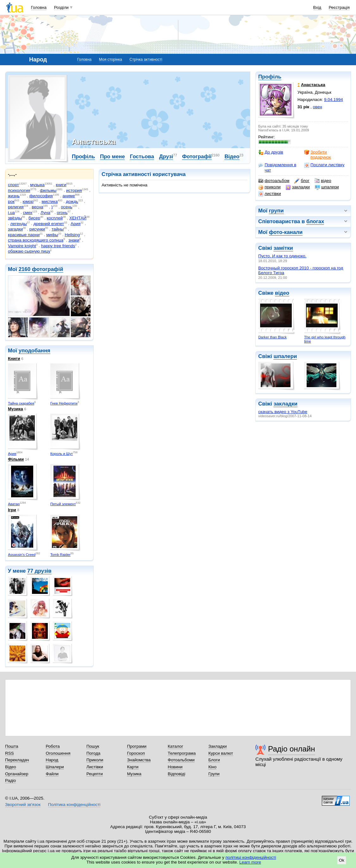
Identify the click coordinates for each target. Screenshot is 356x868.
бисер (34, 218)
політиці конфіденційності (251, 857)
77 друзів (39, 571)
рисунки (37, 229)
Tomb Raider (60, 555)
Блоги (214, 760)
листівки (270, 194)
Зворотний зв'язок (23, 805)
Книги (14, 359)
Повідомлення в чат (277, 167)
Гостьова (142, 157)
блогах (315, 221)
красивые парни (24, 235)
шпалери (327, 187)
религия (16, 207)
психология (19, 190)
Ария (75, 224)
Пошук (93, 746)
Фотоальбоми (181, 760)
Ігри (12, 510)
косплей (55, 218)
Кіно (212, 767)
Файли (52, 774)
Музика (16, 409)
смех (28, 213)
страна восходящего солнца (36, 240)
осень (66, 207)
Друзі (166, 157)
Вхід (317, 7)
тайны (58, 229)
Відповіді (177, 774)
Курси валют (221, 753)
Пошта (12, 746)
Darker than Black (272, 337)
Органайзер (17, 774)
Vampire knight (22, 246)
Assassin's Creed (22, 555)
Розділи (61, 7)
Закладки (217, 746)
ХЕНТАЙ (78, 218)
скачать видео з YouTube (283, 412)
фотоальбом (274, 181)
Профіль (270, 77)
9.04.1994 (334, 100)
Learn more (250, 862)
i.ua (11, 213)
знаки (74, 240)
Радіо (10, 780)
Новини (175, 767)
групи (276, 211)
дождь (72, 201)
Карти (133, 767)
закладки (298, 187)
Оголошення (58, 753)
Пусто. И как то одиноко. (282, 256)
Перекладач (17, 760)
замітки (283, 248)
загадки (15, 229)
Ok (342, 860)
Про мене (112, 157)
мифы (52, 235)
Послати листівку (324, 165)
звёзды (15, 218)
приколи (269, 187)
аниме (69, 196)
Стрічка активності (146, 60)
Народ (52, 760)
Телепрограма (182, 753)
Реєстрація (339, 7)
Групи (214, 774)
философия (41, 196)
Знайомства (139, 760)
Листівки (95, 767)
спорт (13, 185)
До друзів (271, 152)
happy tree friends (58, 246)
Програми (137, 746)
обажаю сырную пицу (29, 251)
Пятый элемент (63, 504)
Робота (53, 746)
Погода (93, 753)
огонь (62, 213)
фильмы (48, 190)
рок (11, 201)
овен (318, 107)
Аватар (14, 504)
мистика (50, 201)
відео (323, 181)
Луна (45, 213)
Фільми (16, 459)
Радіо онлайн (292, 749)
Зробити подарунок (318, 155)
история (74, 190)
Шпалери (55, 767)
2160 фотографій (41, 269)
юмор (28, 201)
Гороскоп (136, 753)
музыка (37, 185)
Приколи (95, 760)
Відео (232, 157)
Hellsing (72, 235)
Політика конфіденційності (74, 805)
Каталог (175, 746)
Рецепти (95, 774)
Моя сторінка (111, 60)
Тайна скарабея (21, 403)
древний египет (49, 224)
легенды (18, 224)
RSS (9, 753)
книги (61, 185)
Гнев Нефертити (64, 403)
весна (37, 207)
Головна (39, 7)
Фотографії (197, 157)
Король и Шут (62, 454)
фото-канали (286, 232)
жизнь (14, 196)
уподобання (34, 351)
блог (302, 181)
